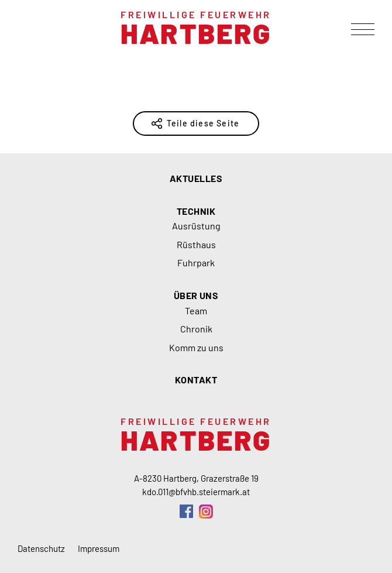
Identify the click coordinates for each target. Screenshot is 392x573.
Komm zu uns (196, 347)
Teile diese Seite (203, 123)
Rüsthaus (196, 244)
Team (196, 310)
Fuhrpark (196, 263)
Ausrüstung (196, 226)
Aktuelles (196, 178)
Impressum (99, 548)
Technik (196, 211)
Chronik (196, 329)
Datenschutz (41, 548)
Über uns (196, 295)
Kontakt (196, 380)
